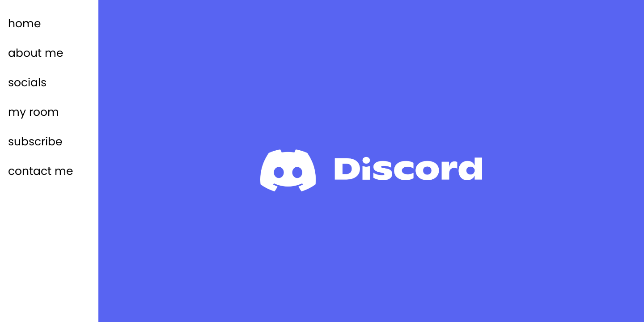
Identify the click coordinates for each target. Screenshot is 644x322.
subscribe (35, 142)
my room (34, 112)
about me (36, 53)
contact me (41, 171)
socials (27, 83)
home (25, 23)
